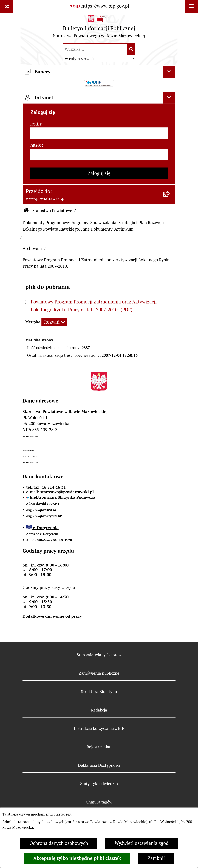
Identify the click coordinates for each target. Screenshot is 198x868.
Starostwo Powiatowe (52, 211)
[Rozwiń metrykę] (54, 322)
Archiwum (32, 248)
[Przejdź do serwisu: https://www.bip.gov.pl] (99, 6)
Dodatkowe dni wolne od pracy (52, 616)
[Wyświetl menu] (191, 7)
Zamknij (156, 858)
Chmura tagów (99, 802)
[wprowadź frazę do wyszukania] (95, 49)
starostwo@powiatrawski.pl (67, 492)
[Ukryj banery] (169, 72)
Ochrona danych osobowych (59, 843)
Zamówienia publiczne (99, 673)
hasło (36, 145)
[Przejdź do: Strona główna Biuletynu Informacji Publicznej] (26, 211)
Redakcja (99, 710)
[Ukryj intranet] (169, 98)
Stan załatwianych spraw (99, 655)
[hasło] (99, 155)
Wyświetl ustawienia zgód (142, 843)
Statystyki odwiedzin (99, 784)
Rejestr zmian (99, 747)
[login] (99, 133)
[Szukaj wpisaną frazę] (131, 49)
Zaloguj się (99, 173)
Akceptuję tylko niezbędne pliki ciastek (77, 858)
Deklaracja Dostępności (99, 765)
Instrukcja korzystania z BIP (99, 728)
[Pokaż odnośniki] (7, 7)
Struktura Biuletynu (99, 692)
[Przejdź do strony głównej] (99, 28)
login (36, 124)
